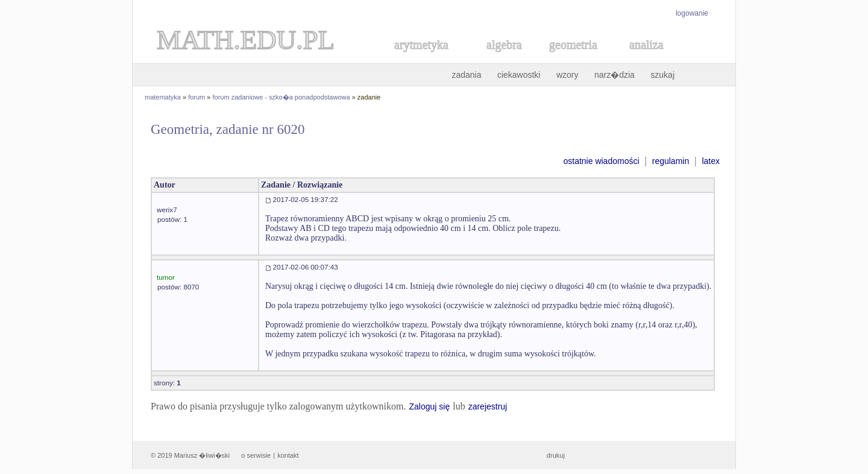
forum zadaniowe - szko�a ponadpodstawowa (281, 97)
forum (197, 97)
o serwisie (256, 455)
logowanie (692, 13)
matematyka (163, 97)
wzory (568, 75)
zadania (466, 75)
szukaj (662, 75)
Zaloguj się (429, 406)
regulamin (671, 161)
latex (711, 161)
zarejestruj (488, 406)
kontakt (288, 455)
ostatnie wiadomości (601, 161)
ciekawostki (519, 75)
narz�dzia (615, 75)
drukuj (556, 455)
